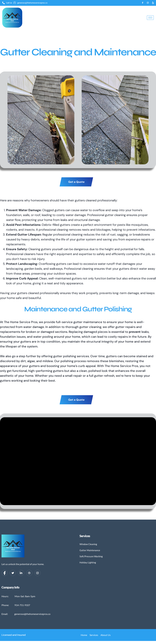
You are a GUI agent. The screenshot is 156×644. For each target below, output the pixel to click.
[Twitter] (13, 573)
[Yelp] (153, 3)
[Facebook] (143, 3)
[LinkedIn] (21, 573)
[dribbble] (29, 573)
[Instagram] (148, 3)
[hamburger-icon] (150, 18)
